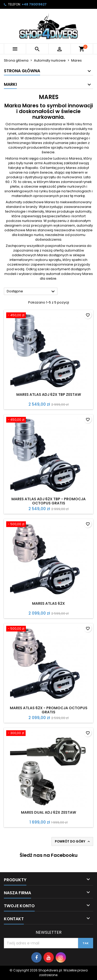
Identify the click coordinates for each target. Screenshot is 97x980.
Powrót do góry (73, 841)
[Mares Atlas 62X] (48, 525)
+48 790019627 (34, 4)
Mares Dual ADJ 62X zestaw (48, 812)
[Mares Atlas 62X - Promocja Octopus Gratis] (48, 629)
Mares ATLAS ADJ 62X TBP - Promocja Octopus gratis (48, 501)
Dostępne (31, 292)
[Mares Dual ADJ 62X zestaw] (48, 734)
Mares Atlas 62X (48, 603)
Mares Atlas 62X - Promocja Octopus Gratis (49, 710)
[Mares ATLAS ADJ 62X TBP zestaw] (48, 316)
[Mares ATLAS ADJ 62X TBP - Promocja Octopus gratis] (48, 420)
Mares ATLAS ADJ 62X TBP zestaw (49, 394)
